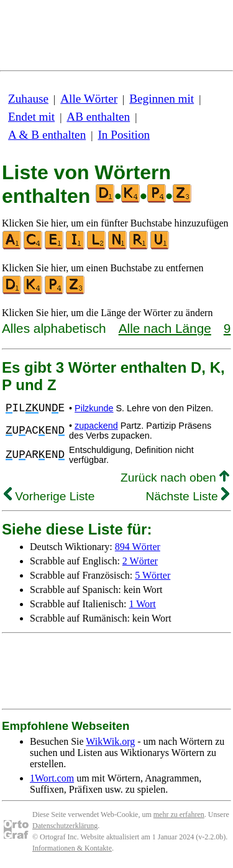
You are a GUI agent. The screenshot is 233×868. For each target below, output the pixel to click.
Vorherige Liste (49, 496)
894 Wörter (138, 547)
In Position (124, 135)
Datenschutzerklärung (65, 826)
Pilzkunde (94, 408)
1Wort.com (52, 778)
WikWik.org (110, 741)
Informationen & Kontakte (72, 848)
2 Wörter (140, 561)
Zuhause (28, 99)
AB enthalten (98, 117)
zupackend (96, 426)
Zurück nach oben (175, 478)
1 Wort (143, 604)
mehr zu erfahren (179, 814)
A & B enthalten (47, 135)
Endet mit (31, 117)
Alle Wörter (89, 99)
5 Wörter (153, 575)
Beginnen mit (162, 99)
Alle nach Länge (165, 328)
